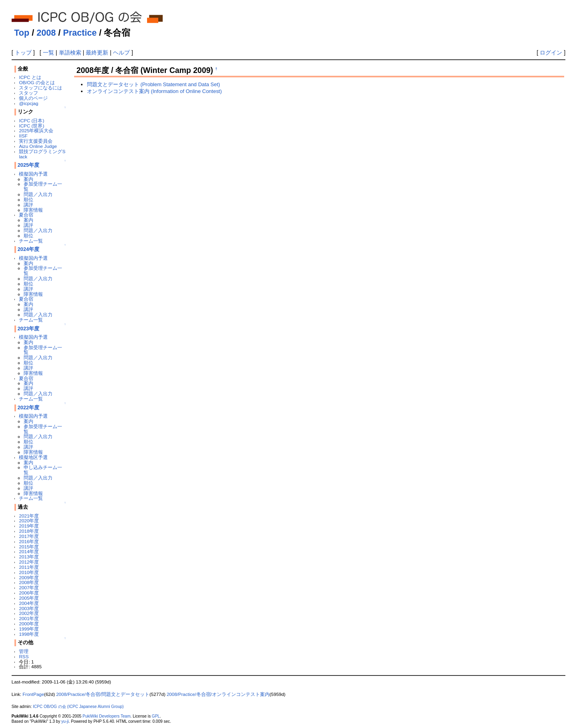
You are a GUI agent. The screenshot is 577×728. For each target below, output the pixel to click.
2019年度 (29, 526)
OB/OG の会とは (37, 82)
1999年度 (29, 629)
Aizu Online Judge (38, 146)
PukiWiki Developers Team (107, 716)
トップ (23, 53)
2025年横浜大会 (36, 130)
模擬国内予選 (33, 174)
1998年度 (29, 634)
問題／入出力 (38, 194)
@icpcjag (28, 103)
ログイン (551, 53)
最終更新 (97, 53)
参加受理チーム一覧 (43, 186)
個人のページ (33, 98)
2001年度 (29, 618)
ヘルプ (121, 53)
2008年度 (29, 582)
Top (22, 33)
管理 (24, 651)
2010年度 (29, 572)
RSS (24, 656)
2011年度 (29, 567)
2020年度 (29, 521)
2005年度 (29, 598)
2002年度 (29, 613)
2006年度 (29, 593)
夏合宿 (26, 215)
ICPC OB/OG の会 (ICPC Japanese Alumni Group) (78, 707)
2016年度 (29, 541)
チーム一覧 (31, 241)
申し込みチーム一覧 (43, 470)
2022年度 (29, 407)
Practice (80, 33)
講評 (28, 205)
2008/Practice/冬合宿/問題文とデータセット (103, 694)
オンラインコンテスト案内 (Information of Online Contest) (154, 91)
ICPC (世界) (31, 126)
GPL (156, 716)
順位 (28, 199)
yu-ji (65, 721)
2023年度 (29, 329)
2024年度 (29, 249)
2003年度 (29, 608)
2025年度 (29, 165)
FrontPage (33, 694)
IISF (23, 136)
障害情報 (33, 210)
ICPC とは (30, 77)
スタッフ (28, 93)
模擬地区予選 (33, 457)
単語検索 (70, 53)
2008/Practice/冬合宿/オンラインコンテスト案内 (218, 694)
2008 (46, 33)
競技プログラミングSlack (42, 154)
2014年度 (29, 551)
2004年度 (29, 603)
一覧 (48, 53)
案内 (28, 179)
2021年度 (29, 516)
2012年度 (29, 562)
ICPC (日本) (31, 120)
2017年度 (29, 536)
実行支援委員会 (36, 141)
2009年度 (29, 577)
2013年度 (29, 557)
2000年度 (29, 624)
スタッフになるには (40, 88)
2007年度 (29, 587)
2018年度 (29, 531)
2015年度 (29, 547)
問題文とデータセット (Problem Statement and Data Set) (153, 84)
